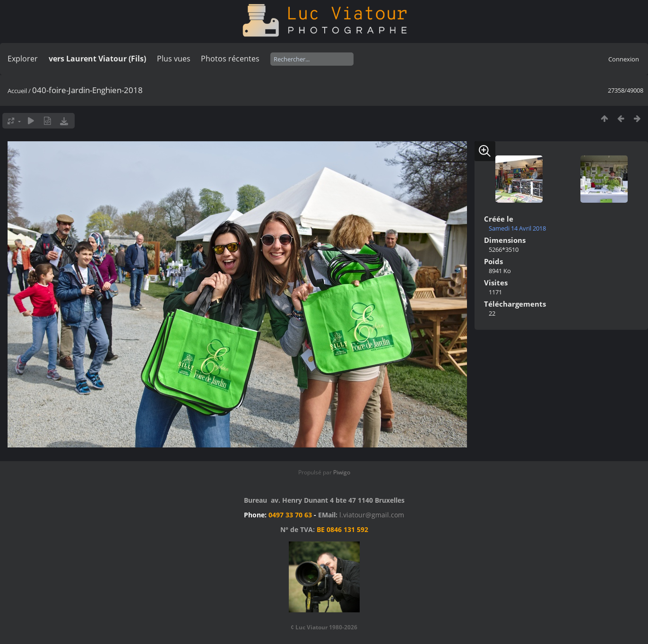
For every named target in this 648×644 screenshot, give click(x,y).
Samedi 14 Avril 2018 (517, 228)
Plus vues (174, 59)
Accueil (17, 91)
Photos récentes (230, 59)
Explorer (23, 59)
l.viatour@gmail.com (372, 515)
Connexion (624, 59)
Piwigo (342, 472)
